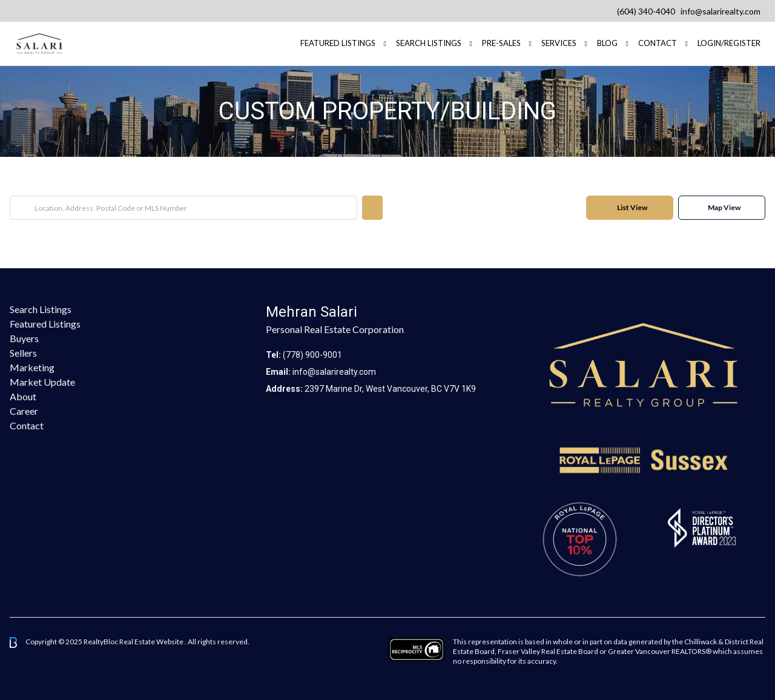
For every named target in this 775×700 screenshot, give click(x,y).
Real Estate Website (152, 642)
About (23, 396)
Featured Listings (45, 324)
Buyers (24, 338)
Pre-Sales (501, 43)
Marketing (32, 367)
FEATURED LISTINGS (338, 43)
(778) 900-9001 (312, 355)
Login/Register (729, 43)
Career (24, 411)
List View (632, 207)
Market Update (42, 382)
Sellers (23, 353)
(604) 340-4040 (646, 11)
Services (559, 43)
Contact (658, 43)
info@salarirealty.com (721, 11)
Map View (724, 207)
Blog (607, 43)
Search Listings (429, 43)
